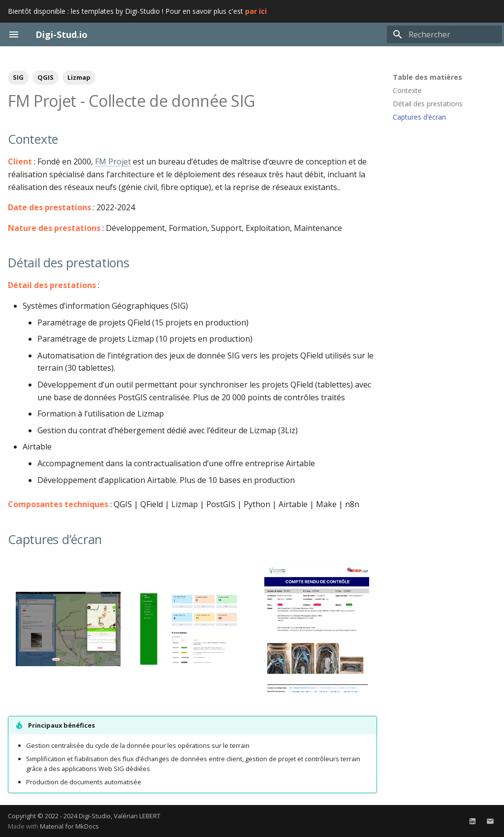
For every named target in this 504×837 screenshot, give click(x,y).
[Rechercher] (444, 34)
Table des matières (427, 77)
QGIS (46, 77)
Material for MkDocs (69, 826)
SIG (18, 77)
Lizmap (79, 77)
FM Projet (113, 161)
